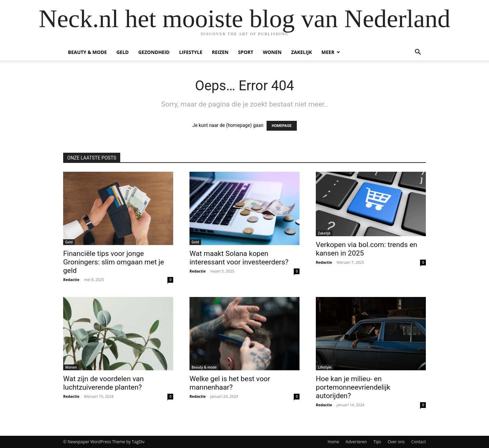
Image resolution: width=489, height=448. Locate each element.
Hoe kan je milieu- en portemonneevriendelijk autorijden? (353, 387)
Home (333, 442)
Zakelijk (301, 52)
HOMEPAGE (282, 126)
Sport (246, 52)
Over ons (396, 442)
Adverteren (356, 442)
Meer (328, 52)
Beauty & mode (87, 52)
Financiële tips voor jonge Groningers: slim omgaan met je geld (114, 262)
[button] (418, 53)
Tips (377, 442)
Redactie (71, 279)
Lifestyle (191, 52)
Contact (419, 442)
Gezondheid (154, 52)
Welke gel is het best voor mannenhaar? (230, 383)
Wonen (272, 52)
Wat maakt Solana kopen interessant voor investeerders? (239, 258)
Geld (123, 52)
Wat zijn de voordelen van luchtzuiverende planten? (103, 383)
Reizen (220, 52)
